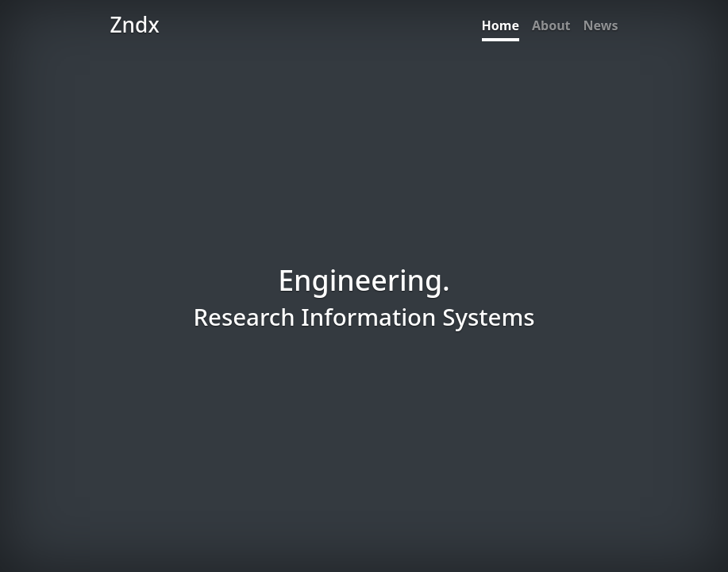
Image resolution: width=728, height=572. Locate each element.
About (551, 25)
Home (501, 25)
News (601, 25)
